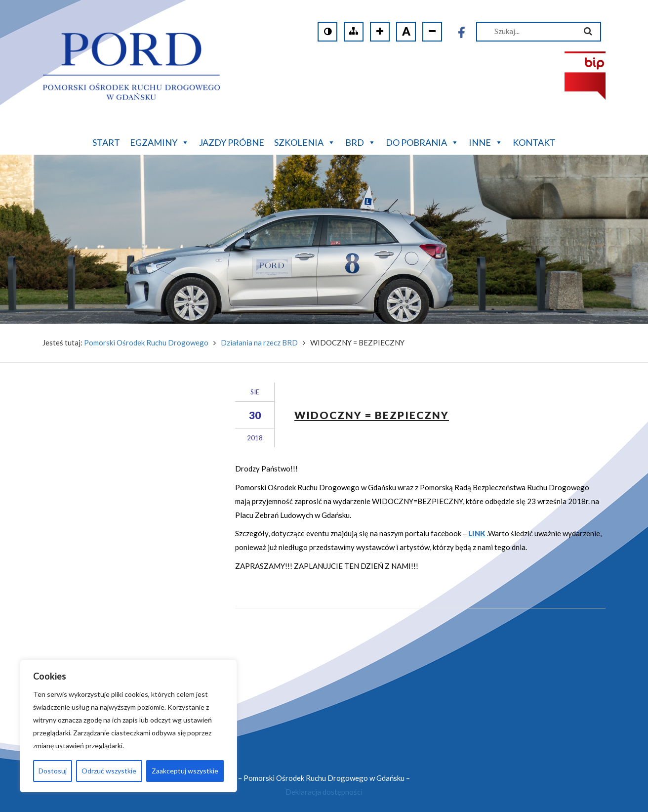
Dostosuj (53, 771)
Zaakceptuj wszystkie (185, 771)
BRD (361, 141)
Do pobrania (422, 141)
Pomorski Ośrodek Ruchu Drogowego (146, 342)
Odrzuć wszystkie (109, 771)
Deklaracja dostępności (324, 792)
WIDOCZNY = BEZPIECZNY (372, 415)
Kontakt (534, 142)
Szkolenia (305, 141)
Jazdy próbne (232, 142)
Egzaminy (160, 141)
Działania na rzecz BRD (259, 342)
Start (106, 142)
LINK (477, 533)
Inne (486, 141)
